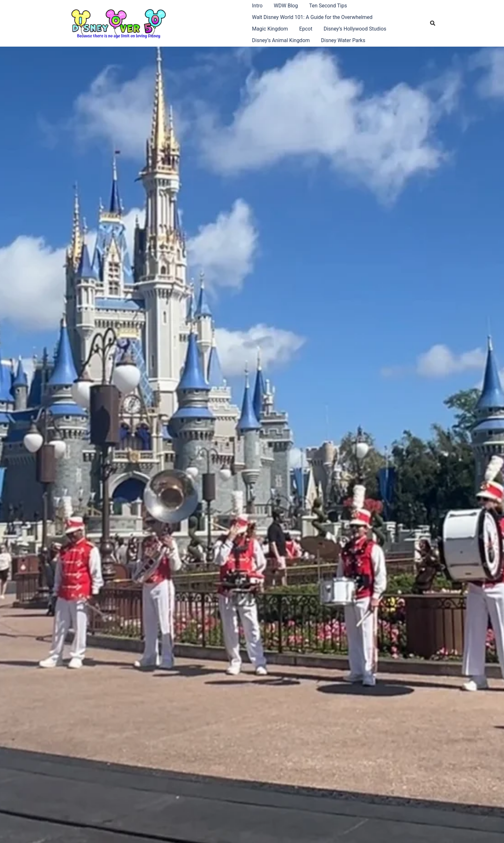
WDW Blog (286, 6)
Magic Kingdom (270, 29)
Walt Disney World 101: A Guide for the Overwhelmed (312, 17)
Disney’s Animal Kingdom (281, 40)
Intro (257, 6)
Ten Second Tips (328, 6)
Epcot (306, 29)
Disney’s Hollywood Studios (355, 29)
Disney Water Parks (343, 40)
